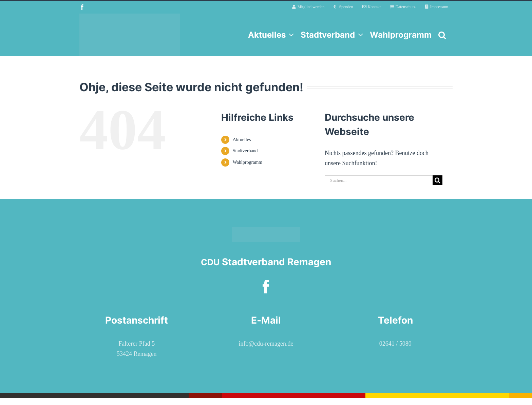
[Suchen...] (379, 180)
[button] (442, 35)
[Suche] (438, 180)
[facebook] (266, 287)
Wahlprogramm (248, 162)
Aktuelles (242, 140)
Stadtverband (245, 151)
